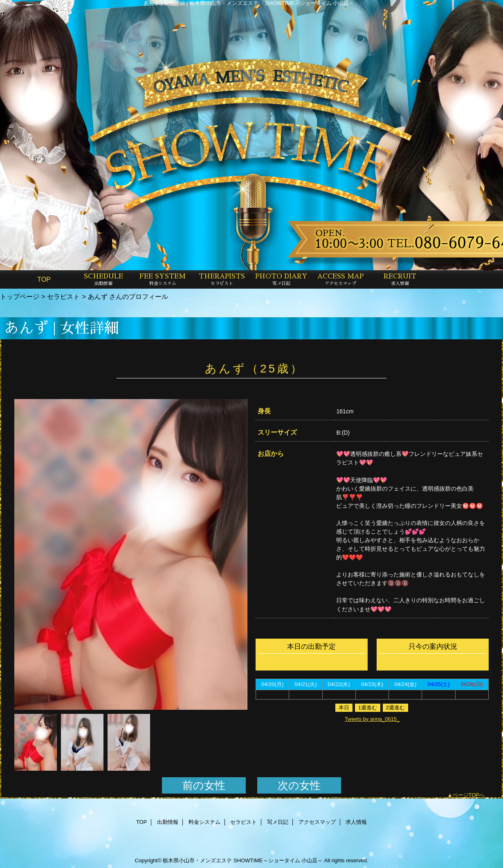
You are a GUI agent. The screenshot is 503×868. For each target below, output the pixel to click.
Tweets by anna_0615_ (372, 719)
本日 (344, 708)
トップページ (20, 296)
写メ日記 (278, 822)
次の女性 (299, 785)
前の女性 (204, 785)
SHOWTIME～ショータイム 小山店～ (278, 860)
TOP (44, 279)
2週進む (395, 708)
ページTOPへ (469, 795)
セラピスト (63, 296)
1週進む (368, 708)
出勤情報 (168, 822)
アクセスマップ (317, 822)
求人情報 (356, 822)
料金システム (204, 822)
